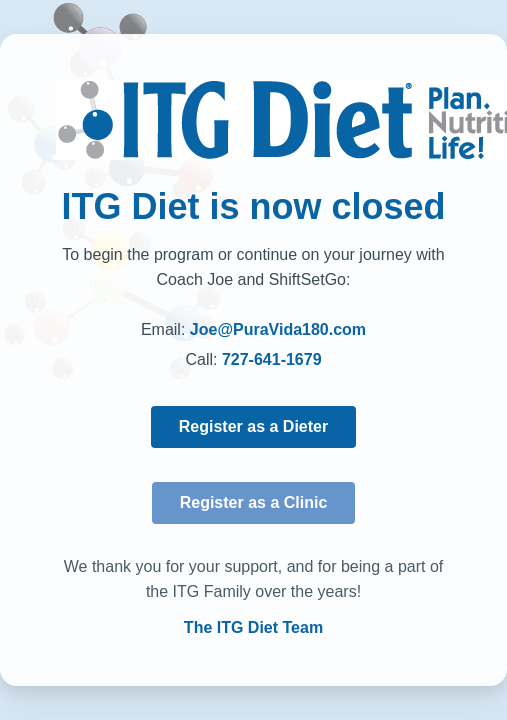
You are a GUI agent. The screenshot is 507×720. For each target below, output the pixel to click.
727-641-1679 (272, 359)
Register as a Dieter (253, 426)
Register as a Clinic (254, 502)
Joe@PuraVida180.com (278, 329)
